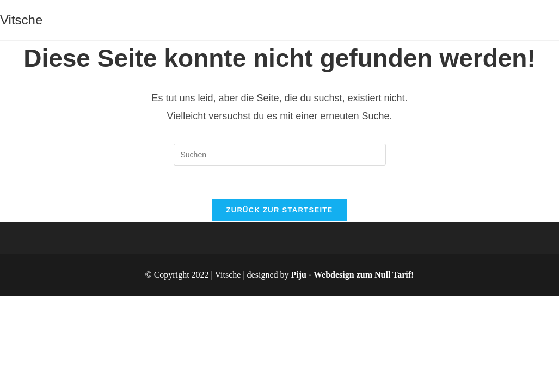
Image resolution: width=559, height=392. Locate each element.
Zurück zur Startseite (279, 210)
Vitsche (21, 20)
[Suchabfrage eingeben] (280, 155)
